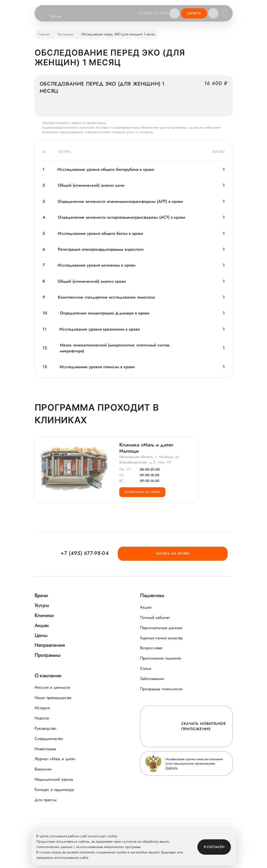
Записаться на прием (147, 498)
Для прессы (46, 800)
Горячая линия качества (161, 638)
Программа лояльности (161, 689)
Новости (42, 718)
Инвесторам (45, 749)
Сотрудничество (49, 739)
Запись (194, 13)
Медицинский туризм (54, 779)
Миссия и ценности (52, 687)
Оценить (172, 768)
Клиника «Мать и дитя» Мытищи (146, 450)
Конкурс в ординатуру (54, 790)
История (42, 708)
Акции (146, 607)
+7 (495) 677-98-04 (151, 13)
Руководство (45, 728)
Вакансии (43, 769)
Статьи (146, 668)
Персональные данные (161, 628)
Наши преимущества (53, 698)
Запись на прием (204, 553)
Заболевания (152, 679)
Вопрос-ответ (151, 648)
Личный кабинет (155, 617)
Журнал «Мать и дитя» (55, 759)
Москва (59, 16)
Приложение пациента (161, 658)
